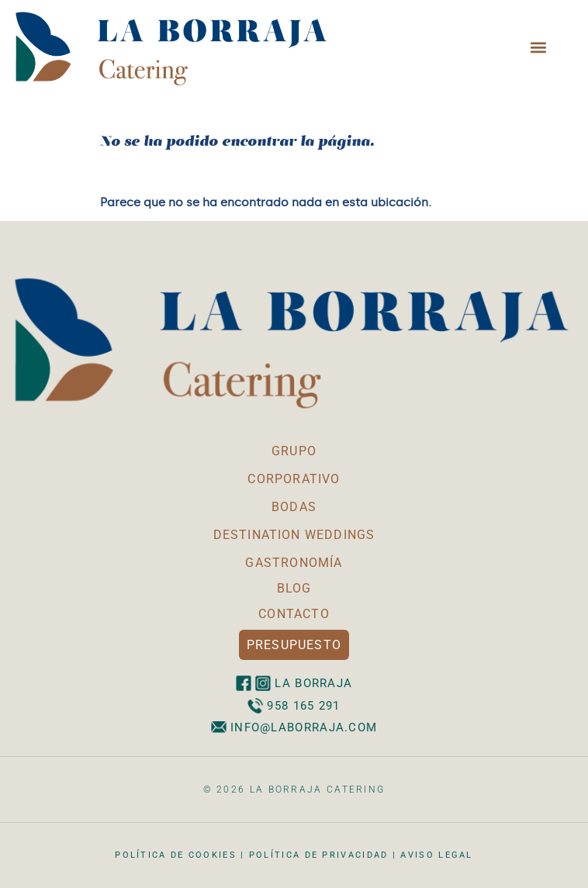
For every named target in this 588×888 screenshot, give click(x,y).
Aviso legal (436, 855)
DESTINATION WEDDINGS (294, 535)
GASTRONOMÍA (294, 563)
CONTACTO (294, 614)
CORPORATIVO (294, 479)
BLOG (294, 588)
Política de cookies (176, 855)
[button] (539, 47)
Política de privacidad (319, 855)
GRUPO (294, 451)
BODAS (294, 507)
